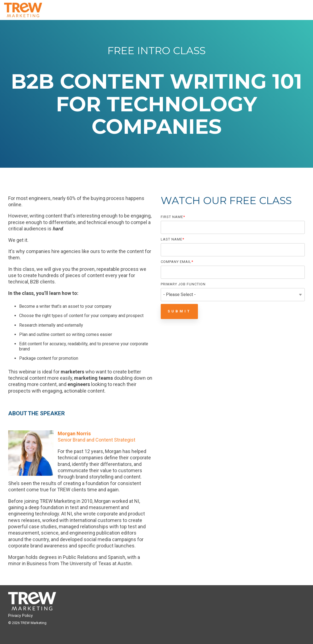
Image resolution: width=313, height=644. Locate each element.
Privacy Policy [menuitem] (21, 616)
